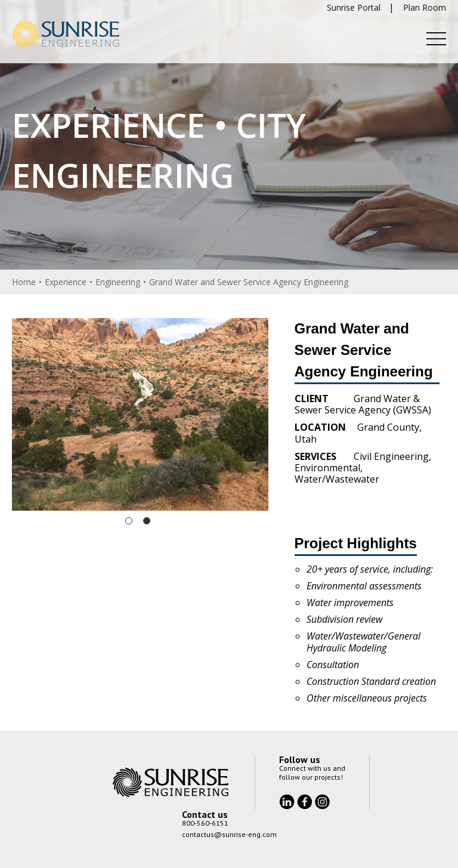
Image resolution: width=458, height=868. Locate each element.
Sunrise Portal (354, 7)
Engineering (118, 282)
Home (24, 282)
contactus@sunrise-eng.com (229, 834)
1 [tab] (129, 521)
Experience (66, 282)
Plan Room (425, 7)
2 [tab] (147, 521)
